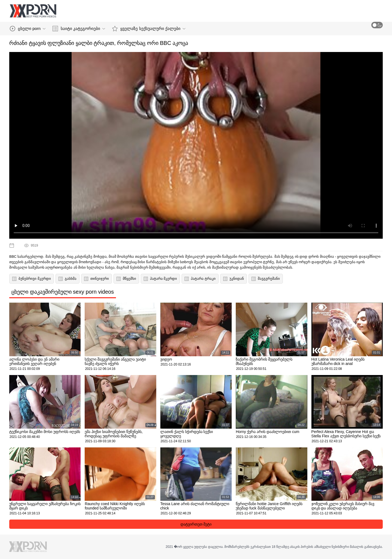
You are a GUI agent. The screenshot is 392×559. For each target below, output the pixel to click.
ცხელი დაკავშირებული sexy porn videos (63, 292)
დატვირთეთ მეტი (196, 524)
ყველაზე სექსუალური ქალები (149, 29)
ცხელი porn (28, 29)
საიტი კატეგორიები (79, 29)
